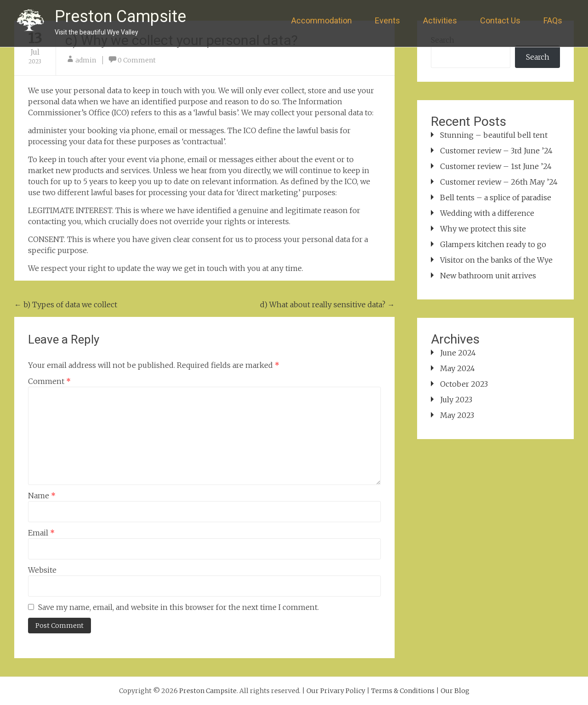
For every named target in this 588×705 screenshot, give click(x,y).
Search (538, 57)
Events (387, 20)
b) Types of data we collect (66, 305)
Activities (440, 20)
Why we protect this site (483, 229)
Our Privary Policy (336, 691)
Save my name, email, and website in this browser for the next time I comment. (178, 607)
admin (86, 60)
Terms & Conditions (403, 691)
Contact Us (500, 20)
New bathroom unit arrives (488, 276)
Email (41, 533)
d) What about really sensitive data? (327, 305)
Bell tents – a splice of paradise (496, 197)
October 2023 (464, 384)
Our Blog (455, 691)
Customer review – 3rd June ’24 (496, 151)
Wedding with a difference (487, 213)
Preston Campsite (120, 17)
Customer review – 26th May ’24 (499, 182)
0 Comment (137, 60)
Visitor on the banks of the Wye (496, 260)
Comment (49, 381)
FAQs (553, 20)
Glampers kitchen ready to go (493, 244)
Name (42, 496)
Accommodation (322, 20)
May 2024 (458, 368)
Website (42, 570)
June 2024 (458, 353)
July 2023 (456, 400)
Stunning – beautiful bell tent (494, 135)
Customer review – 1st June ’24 (496, 166)
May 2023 (457, 415)
